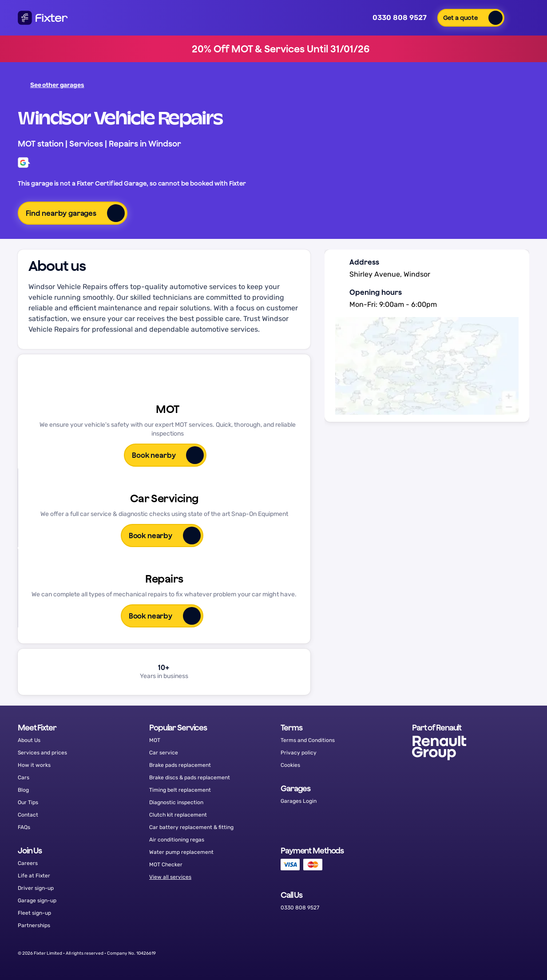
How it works (34, 765)
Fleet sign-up (34, 913)
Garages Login (299, 801)
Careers (28, 863)
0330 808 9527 (393, 18)
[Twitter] (473, 953)
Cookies (290, 765)
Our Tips (28, 802)
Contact (28, 815)
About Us (29, 740)
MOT (155, 740)
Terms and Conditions (308, 740)
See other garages (52, 85)
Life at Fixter (34, 876)
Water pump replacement (181, 852)
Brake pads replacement (180, 765)
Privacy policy (299, 753)
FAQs (24, 827)
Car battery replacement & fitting (191, 827)
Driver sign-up (36, 888)
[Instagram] (495, 953)
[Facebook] (450, 953)
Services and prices (42, 753)
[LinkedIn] (518, 953)
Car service (164, 753)
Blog (23, 790)
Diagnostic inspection (176, 802)
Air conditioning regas (177, 840)
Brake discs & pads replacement (190, 778)
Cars (24, 778)
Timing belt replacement (180, 790)
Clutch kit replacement (178, 815)
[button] (471, 18)
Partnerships (34, 925)
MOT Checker (166, 865)
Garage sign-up (37, 901)
